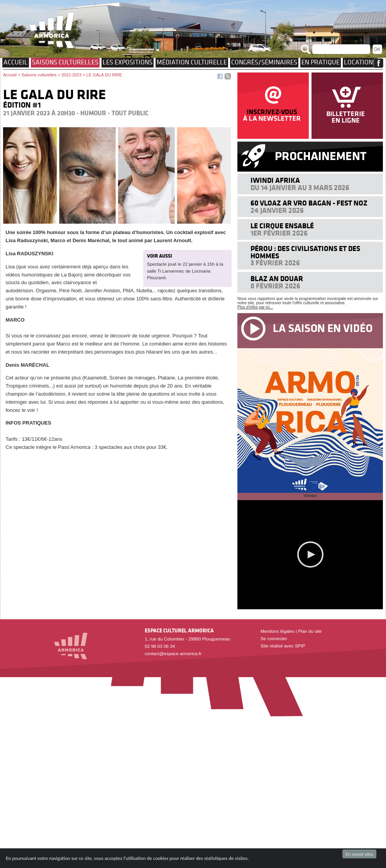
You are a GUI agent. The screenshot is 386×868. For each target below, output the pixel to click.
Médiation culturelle (192, 62)
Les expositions (128, 62)
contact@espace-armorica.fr (173, 653)
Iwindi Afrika (275, 180)
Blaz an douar (277, 279)
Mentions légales (278, 631)
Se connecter (274, 638)
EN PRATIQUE (321, 62)
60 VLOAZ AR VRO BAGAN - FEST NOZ (309, 203)
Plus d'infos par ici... (255, 307)
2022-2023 (71, 75)
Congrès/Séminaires (264, 62)
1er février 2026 (279, 233)
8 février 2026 (275, 286)
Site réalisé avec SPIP (283, 646)
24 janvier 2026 (277, 210)
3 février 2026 (275, 263)
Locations (360, 62)
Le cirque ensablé (282, 226)
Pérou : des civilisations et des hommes (305, 252)
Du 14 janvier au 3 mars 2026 (300, 188)
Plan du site (310, 631)
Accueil (16, 62)
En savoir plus (359, 854)
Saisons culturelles (65, 62)
